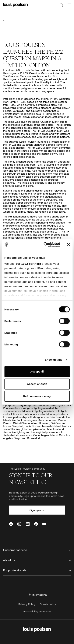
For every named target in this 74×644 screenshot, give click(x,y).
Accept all (37, 371)
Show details (54, 360)
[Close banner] (68, 245)
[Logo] (15, 7)
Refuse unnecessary (37, 396)
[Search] (61, 5)
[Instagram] (19, 524)
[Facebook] (11, 524)
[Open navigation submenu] (68, 7)
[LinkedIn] (28, 524)
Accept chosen (37, 384)
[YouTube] (44, 524)
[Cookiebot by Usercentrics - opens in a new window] (45, 245)
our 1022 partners (28, 264)
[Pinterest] (36, 524)
